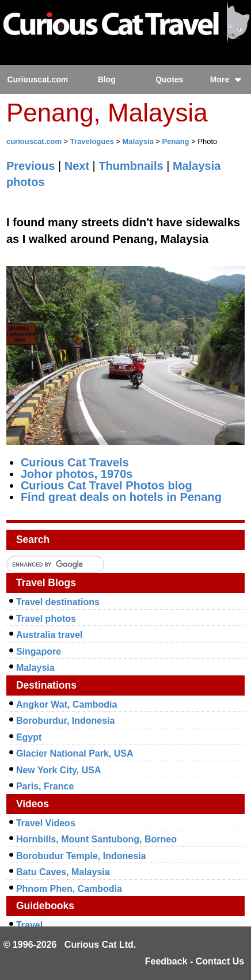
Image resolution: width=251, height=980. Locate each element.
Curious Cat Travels (75, 462)
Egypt (29, 737)
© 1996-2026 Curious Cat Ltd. (70, 945)
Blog (107, 79)
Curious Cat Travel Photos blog (107, 485)
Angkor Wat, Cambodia (66, 704)
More (226, 79)
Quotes (169, 79)
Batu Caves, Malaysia (63, 872)
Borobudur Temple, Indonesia (81, 856)
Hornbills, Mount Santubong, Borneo (96, 839)
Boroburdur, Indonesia (66, 721)
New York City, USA (59, 770)
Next (77, 166)
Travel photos (46, 619)
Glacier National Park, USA (75, 753)
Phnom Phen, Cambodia (69, 889)
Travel (29, 925)
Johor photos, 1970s (77, 474)
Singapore (39, 652)
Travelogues (92, 141)
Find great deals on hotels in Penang (121, 497)
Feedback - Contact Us (195, 961)
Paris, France (45, 786)
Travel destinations (58, 602)
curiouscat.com (34, 141)
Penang (176, 141)
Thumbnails (131, 166)
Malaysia (138, 141)
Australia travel (50, 635)
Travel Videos (46, 823)
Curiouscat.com (37, 79)
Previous (31, 166)
